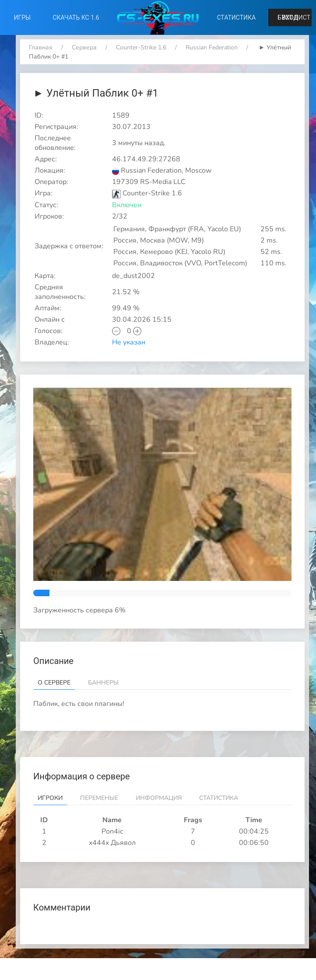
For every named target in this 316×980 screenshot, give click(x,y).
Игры (23, 17)
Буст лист (294, 17)
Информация (159, 798)
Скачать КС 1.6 (76, 17)
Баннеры (103, 683)
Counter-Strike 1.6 (141, 47)
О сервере (54, 683)
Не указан (129, 342)
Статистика (236, 17)
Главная (41, 47)
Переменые (99, 798)
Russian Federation (212, 47)
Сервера (84, 47)
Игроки (50, 798)
